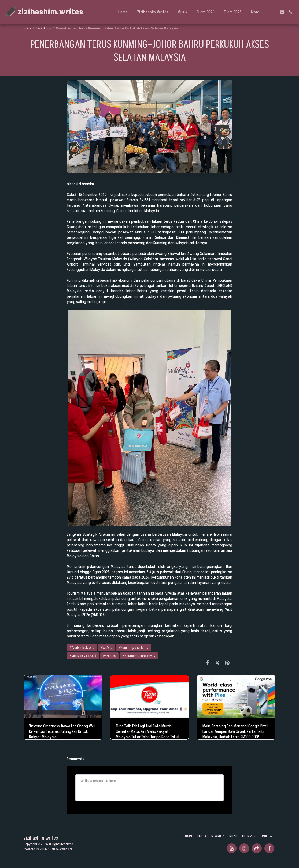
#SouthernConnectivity (139, 656)
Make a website (62, 849)
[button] (274, 12)
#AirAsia (106, 648)
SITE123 (44, 849)
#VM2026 (109, 656)
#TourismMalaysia (82, 648)
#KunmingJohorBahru (134, 648)
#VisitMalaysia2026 (83, 656)
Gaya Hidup (43, 28)
